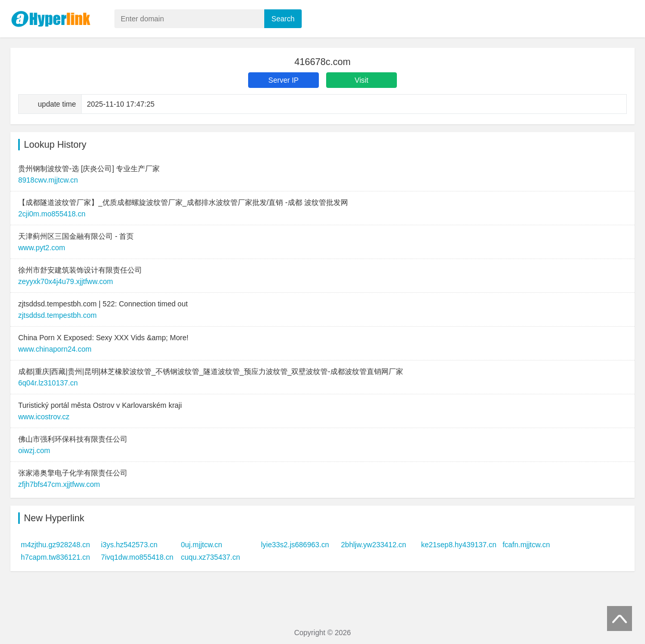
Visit (362, 80)
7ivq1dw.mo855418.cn (137, 557)
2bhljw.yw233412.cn (374, 545)
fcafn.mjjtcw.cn (526, 545)
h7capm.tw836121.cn (55, 557)
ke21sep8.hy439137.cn (459, 545)
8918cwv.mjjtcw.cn (48, 180)
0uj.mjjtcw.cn (202, 545)
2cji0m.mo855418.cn (52, 214)
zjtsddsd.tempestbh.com (57, 315)
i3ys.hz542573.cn (129, 545)
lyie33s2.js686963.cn (295, 545)
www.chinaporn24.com (55, 349)
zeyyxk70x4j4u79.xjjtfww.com (66, 281)
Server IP (283, 80)
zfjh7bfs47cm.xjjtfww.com (59, 484)
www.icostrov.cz (44, 417)
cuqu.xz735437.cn (211, 557)
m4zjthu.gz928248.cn (55, 545)
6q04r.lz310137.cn (48, 383)
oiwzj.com (34, 450)
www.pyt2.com (42, 248)
